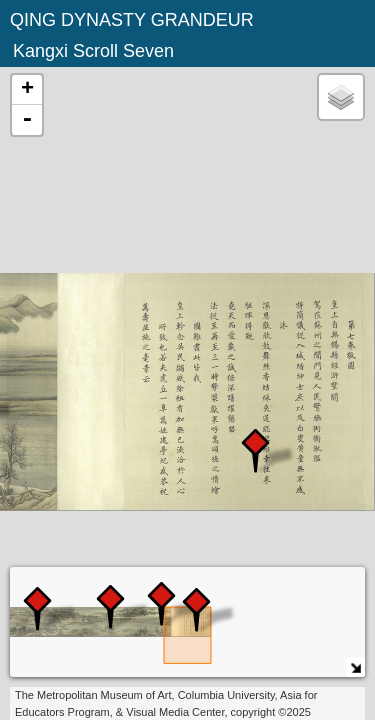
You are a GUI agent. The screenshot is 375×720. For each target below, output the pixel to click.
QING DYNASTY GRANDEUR (132, 20)
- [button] (27, 120)
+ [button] (27, 90)
